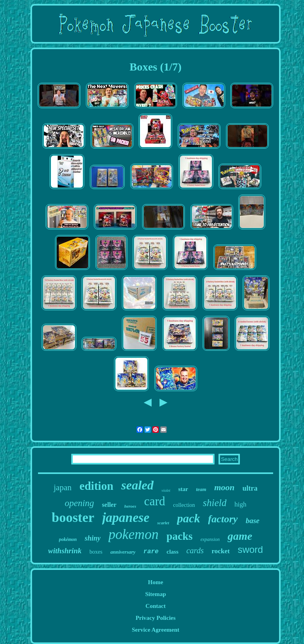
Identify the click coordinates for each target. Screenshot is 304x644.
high (240, 504)
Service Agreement (156, 630)
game (240, 536)
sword (250, 549)
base (253, 521)
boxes (96, 552)
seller (109, 505)
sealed (137, 485)
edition (96, 486)
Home (156, 582)
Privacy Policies (155, 618)
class (173, 552)
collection (184, 505)
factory (223, 519)
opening (80, 503)
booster (73, 517)
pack (188, 518)
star (183, 489)
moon (224, 487)
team (201, 489)
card (155, 501)
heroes (130, 506)
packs (179, 536)
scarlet (163, 523)
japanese (126, 518)
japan (62, 487)
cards (195, 550)
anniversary (123, 552)
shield (215, 503)
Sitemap (156, 594)
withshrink (65, 551)
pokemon (133, 534)
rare (151, 552)
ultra (250, 488)
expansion (210, 539)
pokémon (68, 539)
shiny (93, 538)
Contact (156, 606)
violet (166, 490)
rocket (220, 551)
